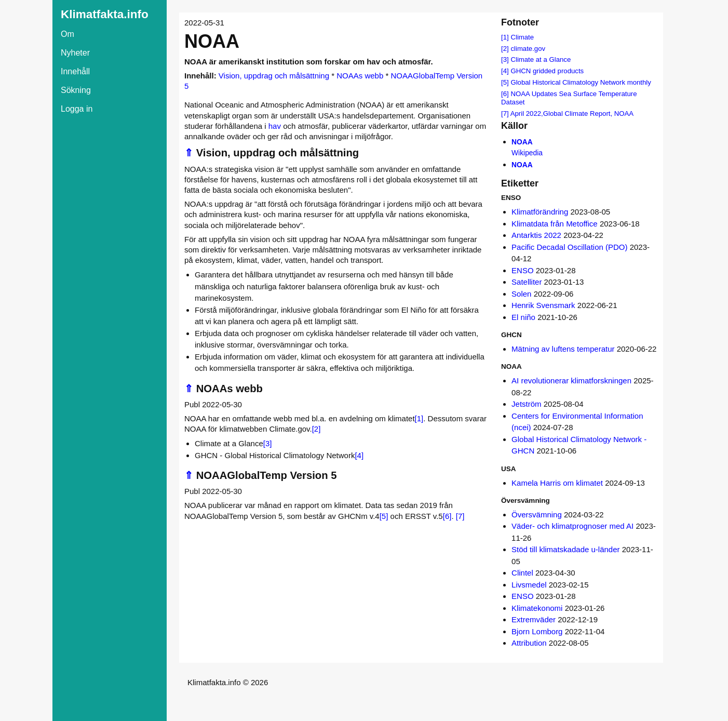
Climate (522, 37)
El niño (523, 317)
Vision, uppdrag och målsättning (274, 76)
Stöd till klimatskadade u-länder (565, 549)
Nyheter (75, 53)
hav (275, 126)
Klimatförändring (540, 212)
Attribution (529, 643)
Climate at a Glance (541, 59)
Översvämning (537, 515)
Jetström (527, 404)
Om (68, 34)
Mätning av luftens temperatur (563, 349)
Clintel (522, 573)
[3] (268, 443)
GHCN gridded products (547, 71)
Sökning (76, 90)
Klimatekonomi (537, 608)
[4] (359, 455)
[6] (447, 516)
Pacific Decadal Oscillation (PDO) (569, 247)
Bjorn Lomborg (537, 631)
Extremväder (534, 619)
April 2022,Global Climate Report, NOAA (572, 114)
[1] (419, 418)
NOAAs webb (360, 76)
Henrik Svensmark (543, 305)
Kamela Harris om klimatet (557, 483)
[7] (460, 516)
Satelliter (527, 282)
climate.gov (528, 49)
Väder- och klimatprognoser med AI (572, 526)
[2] (316, 429)
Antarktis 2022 (536, 235)
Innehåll (75, 71)
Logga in (77, 109)
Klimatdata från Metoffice (555, 224)
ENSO (523, 270)
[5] (384, 516)
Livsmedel (529, 585)
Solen (521, 294)
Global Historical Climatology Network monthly (581, 82)
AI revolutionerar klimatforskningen (571, 380)
